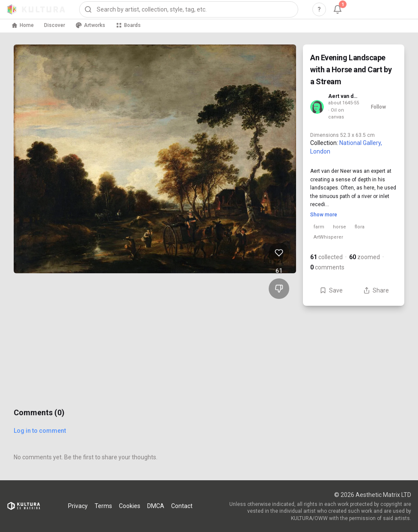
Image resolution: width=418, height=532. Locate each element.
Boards (128, 25)
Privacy (78, 506)
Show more (324, 215)
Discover (55, 25)
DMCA (156, 506)
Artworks (90, 25)
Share (376, 290)
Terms (103, 506)
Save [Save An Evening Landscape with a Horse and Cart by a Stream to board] (331, 290)
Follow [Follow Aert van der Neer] (378, 107)
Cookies (130, 506)
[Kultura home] (36, 9)
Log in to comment (40, 431)
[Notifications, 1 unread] (338, 9)
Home (22, 25)
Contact (182, 506)
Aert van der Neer (344, 96)
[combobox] (189, 9)
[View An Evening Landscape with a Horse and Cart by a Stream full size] (155, 159)
